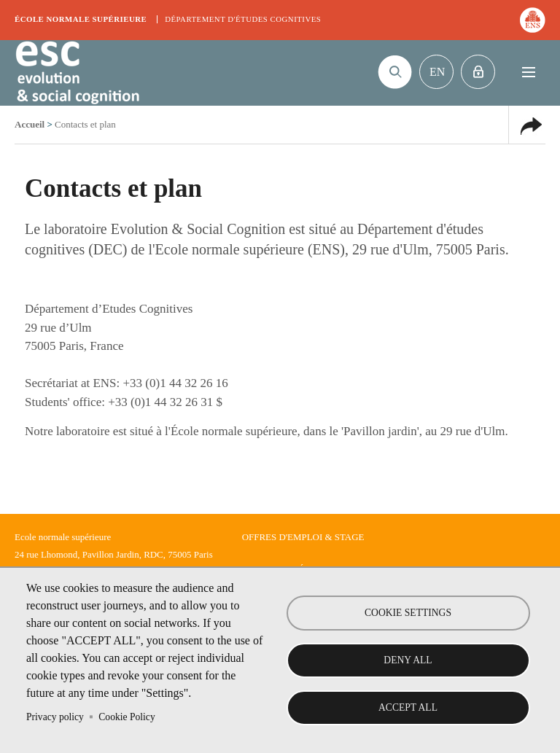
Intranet (478, 72)
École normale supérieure (81, 19)
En (437, 72)
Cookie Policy (127, 717)
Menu (528, 72)
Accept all (408, 707)
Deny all (408, 660)
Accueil (30, 124)
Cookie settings (408, 613)
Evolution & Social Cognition (77, 73)
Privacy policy (55, 717)
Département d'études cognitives (243, 19)
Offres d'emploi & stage (303, 537)
